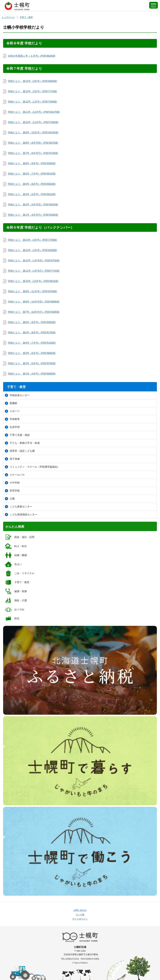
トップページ (8, 17)
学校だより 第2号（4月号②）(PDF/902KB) (33, 205)
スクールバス (15, 475)
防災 (12, 619)
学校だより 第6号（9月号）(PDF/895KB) (32, 322)
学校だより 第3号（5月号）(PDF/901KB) (32, 194)
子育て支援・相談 (17, 435)
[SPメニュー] (154, 5)
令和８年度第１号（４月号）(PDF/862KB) (31, 56)
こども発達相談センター (21, 515)
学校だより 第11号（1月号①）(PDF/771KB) (34, 271)
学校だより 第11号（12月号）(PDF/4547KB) (34, 112)
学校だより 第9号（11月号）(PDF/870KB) (32, 291)
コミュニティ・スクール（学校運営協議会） (32, 467)
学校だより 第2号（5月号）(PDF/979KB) (32, 363)
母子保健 (12, 459)
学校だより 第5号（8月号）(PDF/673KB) (32, 333)
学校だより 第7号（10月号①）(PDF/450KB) (34, 312)
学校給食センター (17, 395)
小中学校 (12, 483)
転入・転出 (16, 546)
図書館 (11, 403)
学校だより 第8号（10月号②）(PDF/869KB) (34, 302)
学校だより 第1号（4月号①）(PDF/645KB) (33, 215)
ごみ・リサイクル (19, 573)
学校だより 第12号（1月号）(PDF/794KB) (32, 102)
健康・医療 (16, 591)
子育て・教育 (26, 17)
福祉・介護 (16, 600)
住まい (13, 564)
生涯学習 (12, 427)
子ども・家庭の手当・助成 (22, 443)
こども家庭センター (19, 507)
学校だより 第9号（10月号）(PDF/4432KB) (33, 133)
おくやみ (14, 609)
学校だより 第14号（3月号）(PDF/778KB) (32, 240)
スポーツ (12, 411)
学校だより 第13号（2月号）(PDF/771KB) (32, 91)
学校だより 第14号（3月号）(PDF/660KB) (32, 81)
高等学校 (12, 491)
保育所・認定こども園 (20, 451)
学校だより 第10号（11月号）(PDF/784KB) (33, 122)
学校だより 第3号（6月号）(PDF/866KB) (32, 353)
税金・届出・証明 (19, 537)
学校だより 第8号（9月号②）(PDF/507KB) (33, 143)
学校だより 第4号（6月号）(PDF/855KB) (32, 184)
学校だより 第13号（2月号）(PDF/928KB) (32, 250)
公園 (10, 499)
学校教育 (12, 419)
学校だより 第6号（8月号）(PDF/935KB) (32, 163)
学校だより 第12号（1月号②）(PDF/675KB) (34, 261)
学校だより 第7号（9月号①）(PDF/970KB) (33, 153)
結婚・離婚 (16, 555)
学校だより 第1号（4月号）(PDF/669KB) (32, 374)
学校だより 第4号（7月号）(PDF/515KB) (32, 343)
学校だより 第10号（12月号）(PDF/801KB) (33, 281)
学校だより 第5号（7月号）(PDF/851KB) (32, 174)
